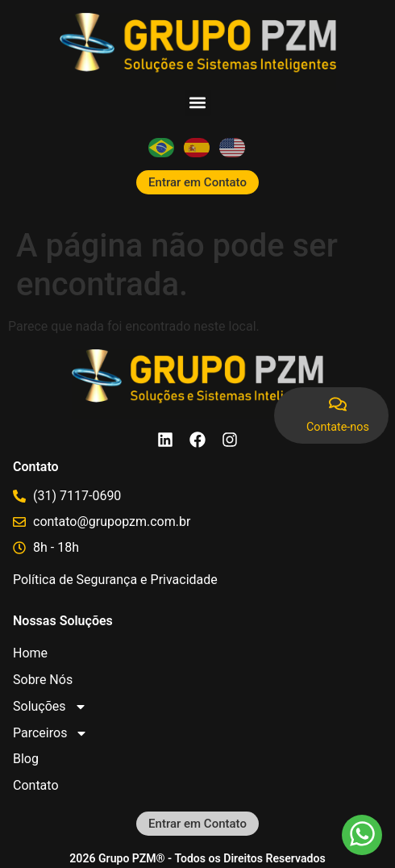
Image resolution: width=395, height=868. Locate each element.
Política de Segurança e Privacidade (115, 580)
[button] (198, 103)
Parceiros (50, 733)
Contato (36, 785)
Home (30, 653)
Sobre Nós (43, 680)
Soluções (50, 706)
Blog (26, 759)
